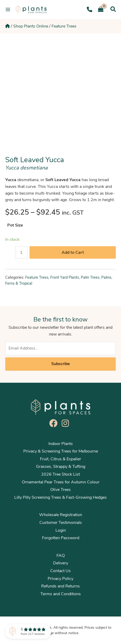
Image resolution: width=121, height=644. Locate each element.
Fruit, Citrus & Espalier (60, 459)
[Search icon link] (113, 9)
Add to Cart (73, 252)
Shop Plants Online (31, 26)
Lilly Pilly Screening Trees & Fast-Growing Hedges (60, 497)
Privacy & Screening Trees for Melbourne (61, 451)
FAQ (61, 556)
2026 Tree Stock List (60, 474)
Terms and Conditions (61, 594)
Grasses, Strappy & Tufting (61, 467)
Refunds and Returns (60, 586)
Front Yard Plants (65, 277)
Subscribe (60, 364)
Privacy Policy (60, 579)
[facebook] (55, 423)
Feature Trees (64, 26)
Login (61, 530)
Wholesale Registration (61, 515)
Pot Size (15, 225)
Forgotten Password (61, 538)
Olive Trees (60, 490)
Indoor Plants (61, 444)
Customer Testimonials (61, 523)
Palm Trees (90, 277)
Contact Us (60, 571)
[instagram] (67, 423)
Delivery (61, 563)
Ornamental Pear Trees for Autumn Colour (61, 482)
